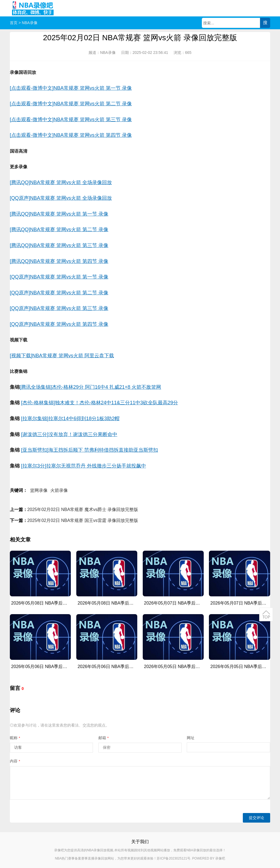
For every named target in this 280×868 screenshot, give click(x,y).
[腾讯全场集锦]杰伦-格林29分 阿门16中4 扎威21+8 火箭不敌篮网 (91, 387)
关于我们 (140, 842)
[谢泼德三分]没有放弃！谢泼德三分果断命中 (69, 434)
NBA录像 (30, 23)
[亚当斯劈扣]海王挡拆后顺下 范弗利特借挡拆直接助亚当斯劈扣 (90, 450)
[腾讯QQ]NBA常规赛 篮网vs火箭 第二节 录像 (59, 230)
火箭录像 (59, 490)
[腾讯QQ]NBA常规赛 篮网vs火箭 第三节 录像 (59, 245)
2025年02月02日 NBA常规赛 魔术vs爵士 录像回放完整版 (83, 510)
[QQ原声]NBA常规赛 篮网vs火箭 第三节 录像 (59, 308)
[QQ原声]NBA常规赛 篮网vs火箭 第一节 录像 (59, 277)
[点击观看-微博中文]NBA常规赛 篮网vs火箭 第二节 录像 (71, 104)
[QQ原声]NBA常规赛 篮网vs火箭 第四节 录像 (59, 324)
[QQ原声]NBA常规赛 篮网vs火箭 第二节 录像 (59, 293)
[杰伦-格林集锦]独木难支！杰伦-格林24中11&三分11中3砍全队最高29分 (100, 403)
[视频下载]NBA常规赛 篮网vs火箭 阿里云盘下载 (62, 356)
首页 (14, 23)
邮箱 (104, 738)
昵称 (15, 738)
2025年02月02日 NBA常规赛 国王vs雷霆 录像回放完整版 (83, 520)
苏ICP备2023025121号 (173, 858)
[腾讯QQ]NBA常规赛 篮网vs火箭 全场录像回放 (61, 182)
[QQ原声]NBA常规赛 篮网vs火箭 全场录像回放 (61, 198)
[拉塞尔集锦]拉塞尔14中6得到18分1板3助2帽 (70, 419)
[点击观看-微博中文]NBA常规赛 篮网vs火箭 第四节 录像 (71, 135)
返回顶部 (266, 614)
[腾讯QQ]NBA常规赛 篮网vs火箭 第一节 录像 (59, 214)
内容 (15, 761)
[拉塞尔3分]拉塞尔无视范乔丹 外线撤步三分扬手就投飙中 (84, 466)
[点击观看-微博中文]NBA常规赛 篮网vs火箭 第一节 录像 (71, 88)
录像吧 (220, 858)
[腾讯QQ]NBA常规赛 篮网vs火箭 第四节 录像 (59, 261)
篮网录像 (39, 490)
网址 (191, 738)
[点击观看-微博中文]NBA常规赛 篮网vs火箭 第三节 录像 (71, 120)
